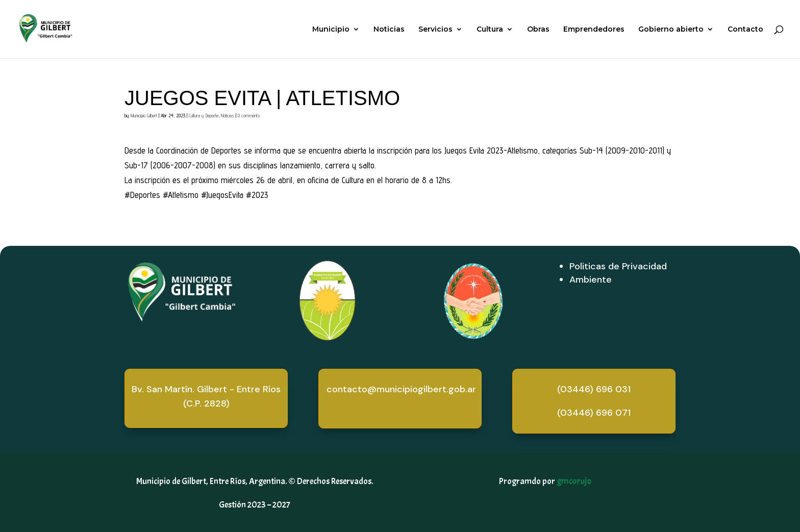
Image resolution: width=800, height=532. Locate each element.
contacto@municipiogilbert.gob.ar (401, 389)
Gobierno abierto (671, 30)
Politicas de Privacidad (618, 266)
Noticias (389, 30)
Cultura (490, 30)
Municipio (331, 30)
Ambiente (591, 280)
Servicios (435, 30)
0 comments (249, 115)
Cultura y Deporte (204, 115)
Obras (538, 30)
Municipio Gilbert (144, 115)
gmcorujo (574, 481)
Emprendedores (594, 30)
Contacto (745, 30)
